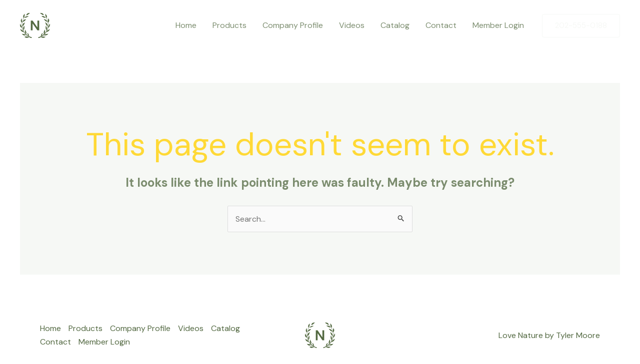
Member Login (498, 25)
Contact (441, 25)
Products (229, 25)
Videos (352, 25)
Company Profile (293, 25)
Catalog (395, 25)
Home (186, 25)
